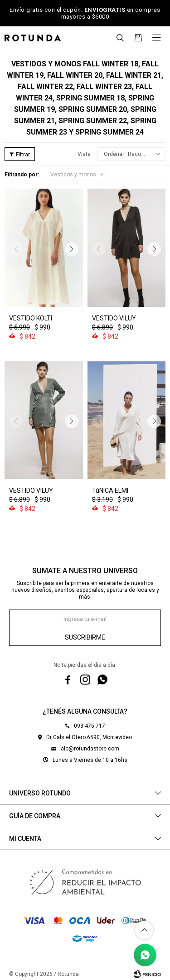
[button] (120, 38)
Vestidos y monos (73, 175)
